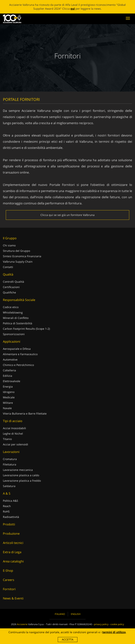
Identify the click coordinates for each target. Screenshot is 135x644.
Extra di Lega (12, 552)
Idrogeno (9, 392)
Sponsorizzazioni (14, 334)
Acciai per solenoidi (16, 444)
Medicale (9, 397)
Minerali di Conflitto (16, 318)
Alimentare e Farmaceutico (20, 354)
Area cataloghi (13, 561)
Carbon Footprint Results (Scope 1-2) (26, 329)
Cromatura (10, 459)
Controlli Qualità (13, 282)
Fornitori (9, 589)
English (76, 614)
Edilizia (8, 376)
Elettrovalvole (12, 381)
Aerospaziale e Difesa (17, 349)
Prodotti (9, 524)
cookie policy (117, 624)
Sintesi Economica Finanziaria (22, 256)
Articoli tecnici (13, 543)
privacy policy (101, 624)
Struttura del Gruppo (16, 251)
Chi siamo (9, 245)
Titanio (7, 439)
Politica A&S (10, 501)
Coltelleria (9, 370)
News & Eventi (13, 598)
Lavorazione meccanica (18, 470)
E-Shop (8, 571)
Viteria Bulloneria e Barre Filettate (25, 413)
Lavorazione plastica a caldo (21, 475)
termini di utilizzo (114, 632)
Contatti (8, 267)
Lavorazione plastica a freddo (22, 481)
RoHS (6, 511)
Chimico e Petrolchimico (18, 365)
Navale (7, 408)
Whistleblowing (13, 312)
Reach (7, 506)
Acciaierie (22, 624)
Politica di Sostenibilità (18, 323)
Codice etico (11, 307)
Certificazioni (11, 287)
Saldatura (9, 486)
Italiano (60, 614)
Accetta (68, 639)
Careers (9, 580)
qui (73, 9)
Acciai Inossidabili (14, 428)
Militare (8, 403)
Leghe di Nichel (13, 434)
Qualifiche (9, 292)
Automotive (10, 360)
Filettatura (10, 464)
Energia (8, 386)
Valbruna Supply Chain (18, 262)
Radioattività (11, 517)
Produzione (11, 534)
